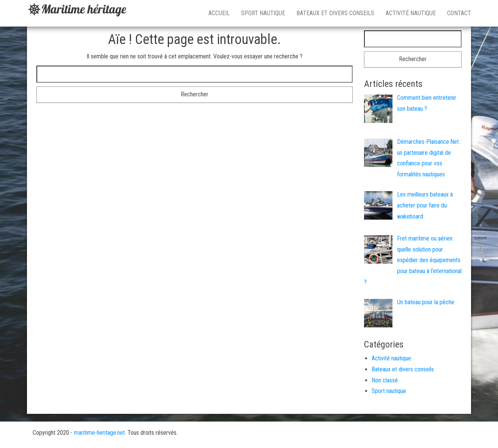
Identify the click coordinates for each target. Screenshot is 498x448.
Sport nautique (263, 13)
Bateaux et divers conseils (335, 13)
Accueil (219, 13)
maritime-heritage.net (99, 433)
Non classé (385, 380)
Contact (459, 13)
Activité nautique (411, 13)
